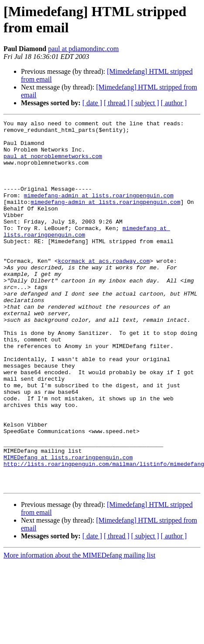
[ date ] (92, 103)
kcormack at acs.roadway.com (104, 289)
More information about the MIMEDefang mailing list (79, 629)
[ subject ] (145, 103)
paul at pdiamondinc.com (83, 49)
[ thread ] (117, 103)
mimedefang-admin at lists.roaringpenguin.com (99, 211)
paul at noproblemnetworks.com (53, 164)
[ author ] (174, 103)
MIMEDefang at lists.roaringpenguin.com (68, 525)
